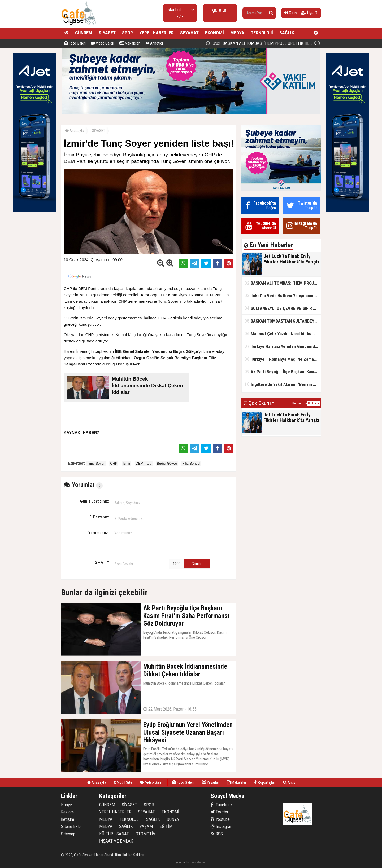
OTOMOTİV (146, 834)
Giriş (290, 13)
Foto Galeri (75, 43)
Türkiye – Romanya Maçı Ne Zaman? (281, 359)
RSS (217, 834)
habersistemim (196, 862)
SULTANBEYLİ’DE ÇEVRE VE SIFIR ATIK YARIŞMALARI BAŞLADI (283, 308)
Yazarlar (210, 782)
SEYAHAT (189, 33)
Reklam (67, 812)
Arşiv (289, 782)
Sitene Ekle (71, 826)
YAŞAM (146, 826)
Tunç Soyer (96, 463)
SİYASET (107, 33)
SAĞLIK (287, 33)
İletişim (68, 819)
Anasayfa (75, 131)
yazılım (180, 862)
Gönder (197, 564)
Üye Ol (310, 13)
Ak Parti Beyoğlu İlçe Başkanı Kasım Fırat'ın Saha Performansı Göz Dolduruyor (283, 371)
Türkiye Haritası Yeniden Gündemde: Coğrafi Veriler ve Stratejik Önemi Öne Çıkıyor (283, 346)
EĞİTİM (166, 826)
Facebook (222, 805)
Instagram (222, 826)
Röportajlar (265, 782)
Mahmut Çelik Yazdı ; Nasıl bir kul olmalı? (283, 334)
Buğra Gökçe (167, 463)
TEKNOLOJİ (262, 33)
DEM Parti (144, 463)
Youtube (220, 819)
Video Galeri (103, 43)
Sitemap (68, 834)
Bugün (297, 403)
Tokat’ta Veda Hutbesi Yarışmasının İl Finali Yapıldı (283, 295)
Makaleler (129, 43)
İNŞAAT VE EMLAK (116, 841)
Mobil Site (123, 782)
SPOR (127, 33)
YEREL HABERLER (157, 33)
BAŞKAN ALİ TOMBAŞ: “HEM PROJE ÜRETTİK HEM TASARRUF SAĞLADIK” (283, 283)
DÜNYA (173, 819)
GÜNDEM (84, 33)
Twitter (220, 812)
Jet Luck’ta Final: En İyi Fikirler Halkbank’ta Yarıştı (260, 43)
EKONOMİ (214, 33)
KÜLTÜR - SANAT (114, 834)
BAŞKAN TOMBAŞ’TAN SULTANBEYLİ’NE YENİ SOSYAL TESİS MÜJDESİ (283, 321)
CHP (114, 463)
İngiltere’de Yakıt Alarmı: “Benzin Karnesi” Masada (283, 384)
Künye (66, 805)
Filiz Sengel (191, 463)
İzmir (127, 463)
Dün (304, 403)
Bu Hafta (314, 403)
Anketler (154, 43)
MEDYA (237, 33)
